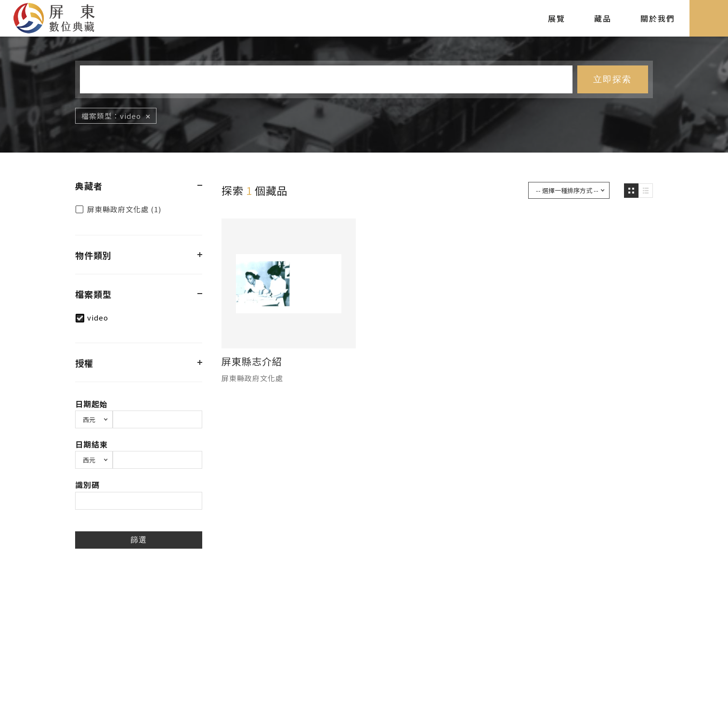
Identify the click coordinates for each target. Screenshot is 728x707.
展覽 (557, 18)
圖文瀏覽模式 (646, 191)
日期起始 (91, 404)
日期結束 (91, 444)
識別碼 (87, 485)
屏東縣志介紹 (252, 361)
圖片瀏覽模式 (631, 191)
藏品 (603, 18)
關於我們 (658, 18)
